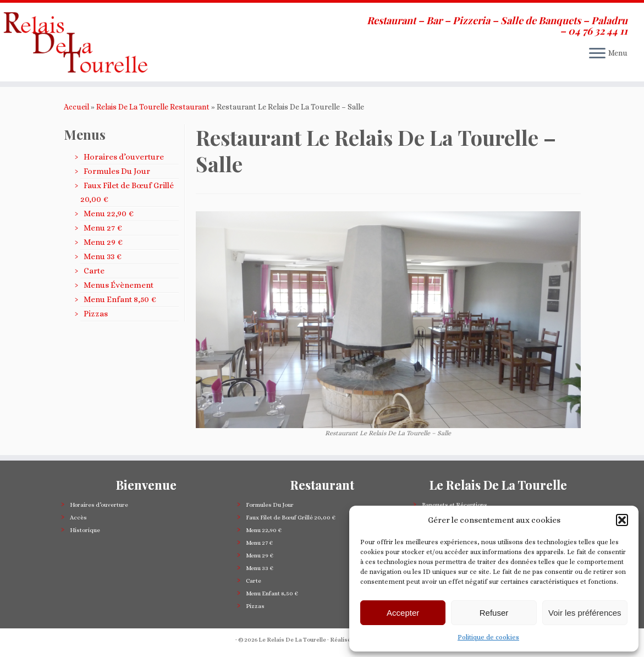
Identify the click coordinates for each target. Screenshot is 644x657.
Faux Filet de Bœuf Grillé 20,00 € (291, 518)
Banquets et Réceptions (455, 505)
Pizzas (96, 314)
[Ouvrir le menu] (597, 54)
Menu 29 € (103, 242)
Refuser (494, 613)
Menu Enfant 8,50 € (120, 299)
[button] (622, 520)
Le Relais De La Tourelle (292, 640)
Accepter (403, 613)
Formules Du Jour (117, 171)
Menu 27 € (103, 228)
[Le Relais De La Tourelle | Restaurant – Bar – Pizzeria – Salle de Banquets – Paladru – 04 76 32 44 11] (75, 42)
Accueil (76, 107)
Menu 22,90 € (109, 213)
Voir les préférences (585, 613)
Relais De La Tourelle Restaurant (153, 107)
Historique (85, 530)
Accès (78, 518)
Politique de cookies (488, 637)
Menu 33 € (103, 256)
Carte (94, 271)
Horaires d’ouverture (124, 157)
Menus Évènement (119, 285)
